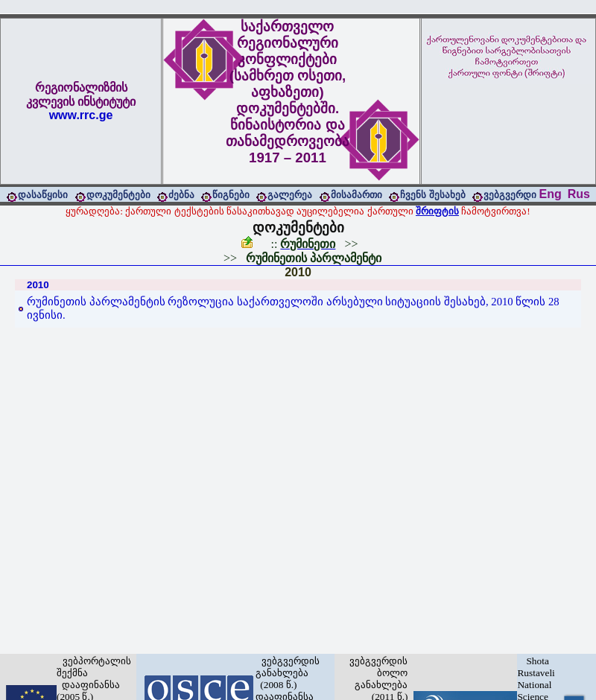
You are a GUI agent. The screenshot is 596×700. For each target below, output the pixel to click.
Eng (551, 194)
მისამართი (356, 195)
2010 (298, 272)
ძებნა (181, 195)
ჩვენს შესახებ (433, 195)
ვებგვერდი (510, 195)
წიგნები (231, 195)
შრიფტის (437, 211)
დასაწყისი (43, 195)
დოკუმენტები (118, 195)
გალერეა (290, 195)
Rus (579, 194)
